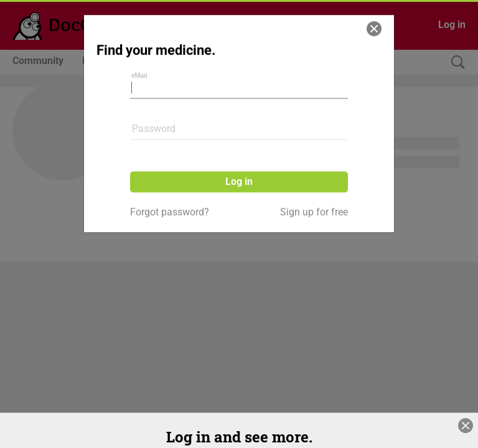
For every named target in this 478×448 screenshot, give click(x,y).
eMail (140, 56)
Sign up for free (314, 192)
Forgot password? (170, 192)
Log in (239, 161)
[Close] (374, 9)
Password (154, 109)
